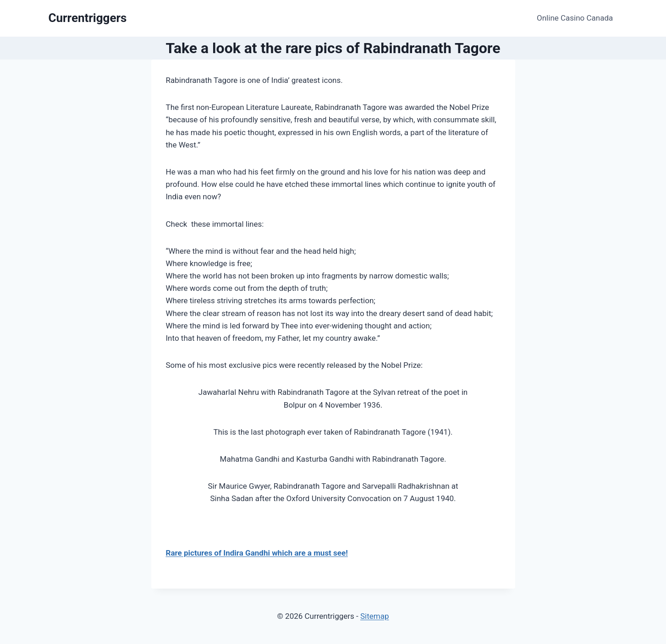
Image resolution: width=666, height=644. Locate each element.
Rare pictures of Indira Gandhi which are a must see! (257, 553)
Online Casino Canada (575, 18)
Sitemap (375, 616)
